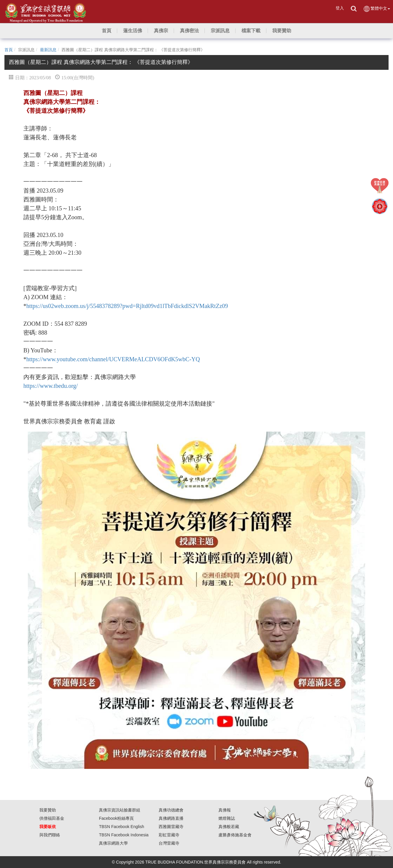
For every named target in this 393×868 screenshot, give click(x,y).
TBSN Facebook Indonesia (124, 835)
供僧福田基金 (52, 818)
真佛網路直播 (171, 818)
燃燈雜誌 (227, 818)
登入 (340, 8)
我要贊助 (48, 810)
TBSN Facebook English (121, 827)
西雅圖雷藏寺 (171, 827)
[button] (133, 31)
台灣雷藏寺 (169, 843)
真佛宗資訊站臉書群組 (120, 810)
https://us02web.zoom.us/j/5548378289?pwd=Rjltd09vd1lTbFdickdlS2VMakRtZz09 (127, 306)
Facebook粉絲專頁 (116, 818)
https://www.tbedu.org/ (51, 386)
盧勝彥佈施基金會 (235, 835)
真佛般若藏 (229, 827)
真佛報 (225, 810)
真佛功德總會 (171, 810)
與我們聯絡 (50, 835)
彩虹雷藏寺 (169, 835)
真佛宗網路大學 (113, 843)
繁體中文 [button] (377, 9)
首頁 (9, 50)
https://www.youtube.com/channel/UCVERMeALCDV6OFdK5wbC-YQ (113, 359)
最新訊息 (48, 50)
